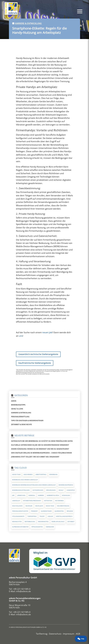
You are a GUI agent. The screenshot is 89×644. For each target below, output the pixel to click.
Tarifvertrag (42, 634)
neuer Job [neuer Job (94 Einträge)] (29, 506)
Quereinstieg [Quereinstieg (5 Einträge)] (59, 511)
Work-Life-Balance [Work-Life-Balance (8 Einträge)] (58, 522)
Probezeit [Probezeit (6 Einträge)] (34, 511)
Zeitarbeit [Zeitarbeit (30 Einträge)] (71, 522)
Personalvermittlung (20, 417)
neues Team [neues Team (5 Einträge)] (50, 506)
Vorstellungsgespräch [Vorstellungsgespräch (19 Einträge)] (64, 516)
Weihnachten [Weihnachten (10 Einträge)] (17, 522)
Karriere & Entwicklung (28, 23)
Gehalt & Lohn (17, 409)
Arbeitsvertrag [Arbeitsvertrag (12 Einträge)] (41, 474)
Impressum (69, 634)
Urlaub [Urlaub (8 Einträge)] (50, 516)
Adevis (14, 401)
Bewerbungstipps (18, 405)
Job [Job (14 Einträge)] (13, 495)
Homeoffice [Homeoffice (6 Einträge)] (71, 490)
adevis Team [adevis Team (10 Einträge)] (16, 474)
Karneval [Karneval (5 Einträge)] (32, 495)
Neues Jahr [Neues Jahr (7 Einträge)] (39, 506)
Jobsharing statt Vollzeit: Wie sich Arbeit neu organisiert (35, 457)
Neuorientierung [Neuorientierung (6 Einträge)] (63, 506)
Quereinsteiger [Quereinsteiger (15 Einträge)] (46, 511)
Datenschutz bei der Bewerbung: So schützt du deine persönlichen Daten (42, 441)
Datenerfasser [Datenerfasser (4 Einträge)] (38, 490)
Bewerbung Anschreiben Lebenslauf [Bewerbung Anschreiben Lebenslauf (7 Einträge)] (25, 480)
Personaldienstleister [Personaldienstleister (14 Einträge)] (20, 511)
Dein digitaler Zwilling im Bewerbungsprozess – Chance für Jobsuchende (41, 453)
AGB (78, 634)
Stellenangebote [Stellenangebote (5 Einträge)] (18, 516)
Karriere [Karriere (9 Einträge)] (41, 495)
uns (21, 336)
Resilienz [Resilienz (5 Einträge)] (70, 511)
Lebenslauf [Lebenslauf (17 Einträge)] (16, 501)
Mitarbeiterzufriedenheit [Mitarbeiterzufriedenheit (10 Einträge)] (32, 501)
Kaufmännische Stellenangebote (35, 363)
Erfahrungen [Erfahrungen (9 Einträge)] (51, 490)
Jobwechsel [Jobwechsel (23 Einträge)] (21, 495)
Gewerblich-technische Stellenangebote (38, 354)
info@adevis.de (23, 591)
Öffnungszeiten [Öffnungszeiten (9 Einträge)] (37, 527)
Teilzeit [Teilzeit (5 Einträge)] (42, 516)
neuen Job (47, 332)
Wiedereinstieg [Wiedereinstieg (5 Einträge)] (43, 522)
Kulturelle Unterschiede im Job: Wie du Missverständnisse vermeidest (40, 445)
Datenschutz (55, 634)
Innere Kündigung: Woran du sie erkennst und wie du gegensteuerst (40, 449)
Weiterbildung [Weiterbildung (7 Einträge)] (30, 522)
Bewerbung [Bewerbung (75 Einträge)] (53, 474)
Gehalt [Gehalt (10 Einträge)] (61, 490)
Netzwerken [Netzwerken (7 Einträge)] (59, 501)
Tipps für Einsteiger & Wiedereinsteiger (27, 421)
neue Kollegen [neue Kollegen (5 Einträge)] (17, 506)
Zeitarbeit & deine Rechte (21, 424)
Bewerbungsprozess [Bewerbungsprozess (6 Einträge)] (66, 485)
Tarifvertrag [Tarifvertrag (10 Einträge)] (32, 516)
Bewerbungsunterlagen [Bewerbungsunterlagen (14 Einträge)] (21, 490)
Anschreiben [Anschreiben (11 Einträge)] (28, 474)
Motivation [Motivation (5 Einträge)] (48, 501)
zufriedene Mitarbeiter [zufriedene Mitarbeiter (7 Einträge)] (20, 527)
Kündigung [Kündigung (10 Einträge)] (66, 495)
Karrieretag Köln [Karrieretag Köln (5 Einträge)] (53, 495)
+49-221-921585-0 (22, 589)
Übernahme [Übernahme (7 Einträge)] (50, 527)
